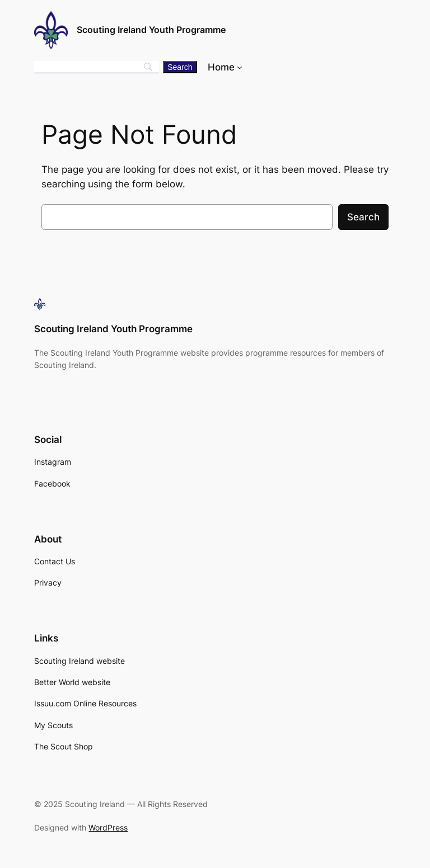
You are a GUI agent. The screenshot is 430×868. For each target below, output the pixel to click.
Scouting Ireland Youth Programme (151, 30)
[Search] (180, 67)
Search (363, 217)
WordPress (108, 827)
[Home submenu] (240, 67)
